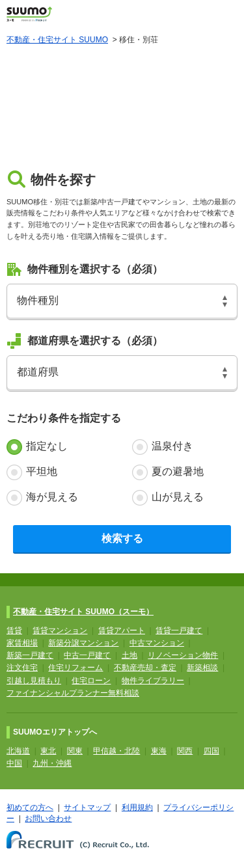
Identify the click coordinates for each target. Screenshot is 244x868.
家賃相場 (22, 643)
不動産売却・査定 (145, 668)
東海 (159, 751)
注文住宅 (22, 668)
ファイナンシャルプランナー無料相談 (73, 693)
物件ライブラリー (153, 681)
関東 (75, 751)
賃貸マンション (60, 631)
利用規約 (137, 807)
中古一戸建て (87, 655)
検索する (122, 538)
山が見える (178, 497)
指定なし (47, 446)
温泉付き (172, 446)
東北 (48, 751)
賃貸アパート (122, 631)
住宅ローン (91, 681)
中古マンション (157, 643)
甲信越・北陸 (116, 751)
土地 (129, 655)
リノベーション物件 (183, 655)
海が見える (52, 497)
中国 (14, 763)
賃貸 (14, 631)
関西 (185, 751)
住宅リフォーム (75, 668)
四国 (211, 751)
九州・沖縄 (52, 763)
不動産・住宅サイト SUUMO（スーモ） (83, 612)
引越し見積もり (34, 681)
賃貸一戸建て (179, 631)
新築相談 (202, 668)
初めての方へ (30, 807)
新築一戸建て (30, 655)
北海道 (18, 751)
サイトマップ (87, 807)
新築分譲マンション (83, 643)
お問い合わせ (48, 819)
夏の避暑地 (178, 471)
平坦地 (42, 471)
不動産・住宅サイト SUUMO (57, 40)
